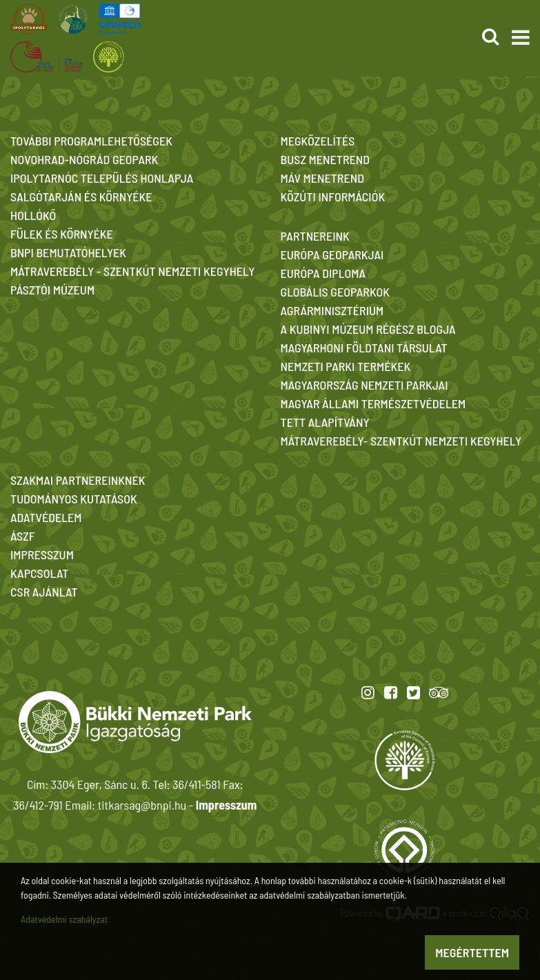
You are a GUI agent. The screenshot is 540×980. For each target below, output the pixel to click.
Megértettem (472, 952)
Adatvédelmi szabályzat (64, 919)
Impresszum (226, 805)
